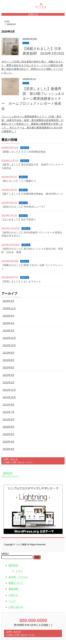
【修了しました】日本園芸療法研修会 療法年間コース (32, 194)
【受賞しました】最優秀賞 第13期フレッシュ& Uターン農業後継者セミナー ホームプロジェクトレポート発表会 (33, 99)
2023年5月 (9, 316)
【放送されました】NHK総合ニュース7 (23, 207)
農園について (16, 583)
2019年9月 (9, 449)
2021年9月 (9, 405)
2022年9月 (9, 353)
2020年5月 (9, 434)
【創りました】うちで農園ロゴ (19, 181)
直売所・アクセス (18, 577)
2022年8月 (9, 360)
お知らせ (26, 43)
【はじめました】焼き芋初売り (19, 219)
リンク (12, 601)
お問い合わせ (16, 607)
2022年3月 (9, 375)
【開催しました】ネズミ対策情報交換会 (24, 152)
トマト (19, 571)
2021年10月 (9, 397)
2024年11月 (9, 308)
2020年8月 (9, 427)
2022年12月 (9, 338)
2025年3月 (9, 301)
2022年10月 (9, 345)
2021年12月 (9, 390)
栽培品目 (13, 565)
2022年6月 (9, 367)
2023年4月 (9, 323)
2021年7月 (9, 412)
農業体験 (13, 589)
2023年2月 (9, 331)
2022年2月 (9, 382)
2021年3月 (9, 419)
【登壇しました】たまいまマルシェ (21, 281)
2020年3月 (9, 442)
